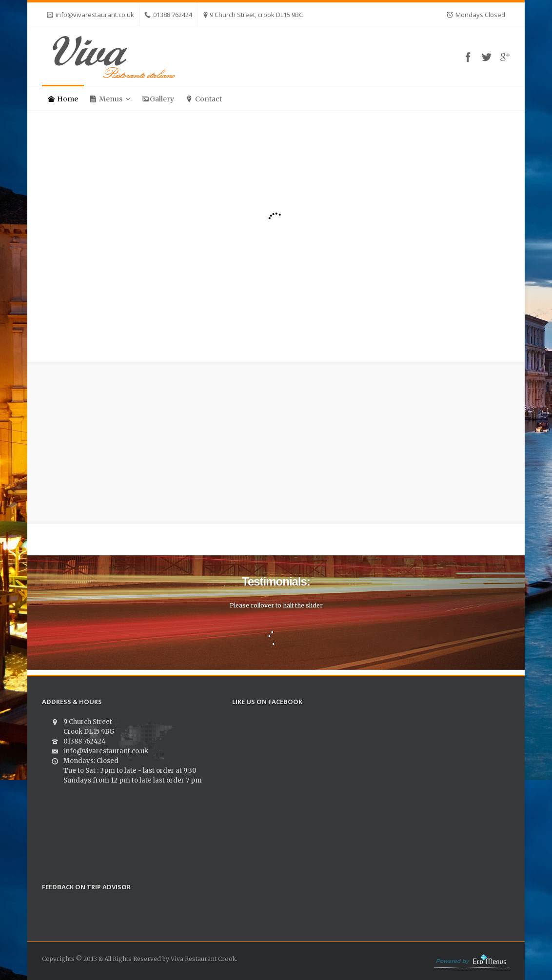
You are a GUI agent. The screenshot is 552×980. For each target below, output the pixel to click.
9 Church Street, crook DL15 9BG (253, 15)
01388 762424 (168, 15)
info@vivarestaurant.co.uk (90, 15)
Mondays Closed (476, 15)
